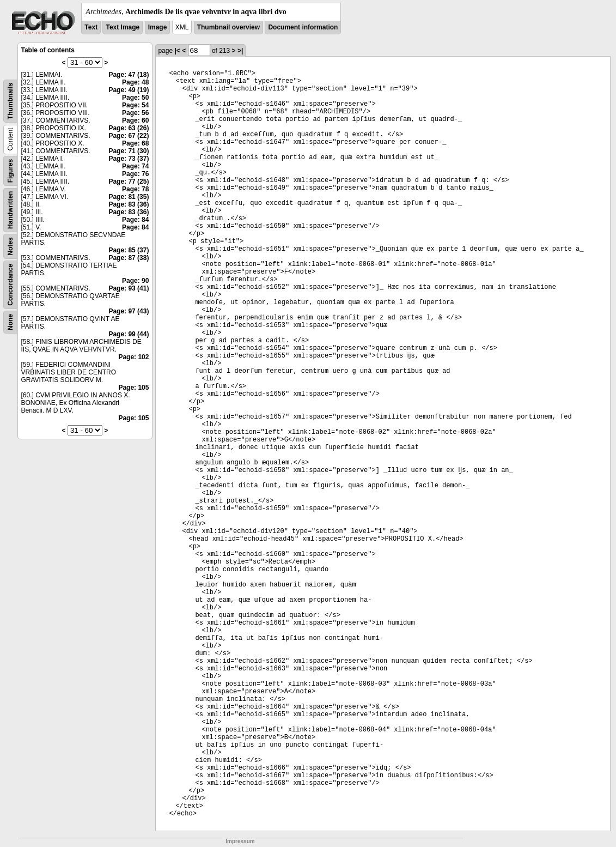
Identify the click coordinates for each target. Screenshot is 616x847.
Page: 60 (135, 120)
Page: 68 (135, 143)
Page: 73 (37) (129, 159)
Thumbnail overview (228, 27)
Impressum (240, 841)
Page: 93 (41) (129, 288)
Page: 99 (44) (129, 334)
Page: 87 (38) (129, 258)
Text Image (123, 27)
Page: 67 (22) (129, 136)
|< (177, 51)
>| (240, 51)
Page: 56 (135, 113)
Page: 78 (135, 189)
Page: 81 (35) (129, 197)
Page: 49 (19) (129, 90)
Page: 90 (135, 281)
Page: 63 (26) (129, 128)
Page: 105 (133, 388)
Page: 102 (133, 357)
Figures (10, 171)
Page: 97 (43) (129, 311)
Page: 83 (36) (129, 204)
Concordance (10, 285)
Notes (10, 246)
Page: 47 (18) (129, 75)
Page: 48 (135, 82)
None (10, 322)
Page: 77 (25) (129, 181)
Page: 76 (135, 174)
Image (158, 27)
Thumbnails (10, 101)
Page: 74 (135, 166)
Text (91, 27)
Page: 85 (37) (129, 250)
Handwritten (10, 210)
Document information (303, 27)
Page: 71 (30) (129, 151)
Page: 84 (135, 220)
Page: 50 (135, 98)
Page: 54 (135, 105)
